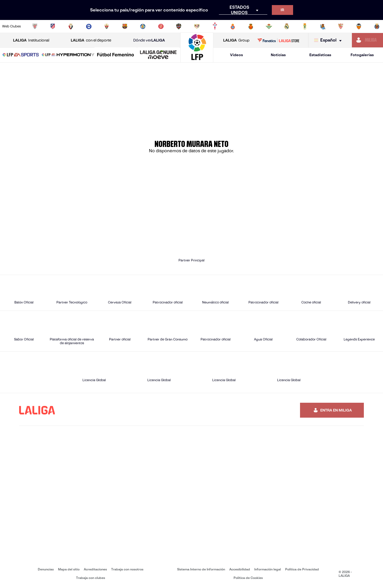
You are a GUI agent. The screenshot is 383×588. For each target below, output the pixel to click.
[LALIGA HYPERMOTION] (68, 55)
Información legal (268, 569)
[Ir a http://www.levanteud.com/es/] (179, 26)
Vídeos (236, 55)
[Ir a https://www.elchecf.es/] (107, 26)
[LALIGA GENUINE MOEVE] (158, 55)
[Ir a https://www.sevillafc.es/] (341, 26)
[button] (21, 55)
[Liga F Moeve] (116, 55)
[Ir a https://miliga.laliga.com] (367, 40)
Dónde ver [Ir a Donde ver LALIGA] (149, 40)
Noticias (278, 55)
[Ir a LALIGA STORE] (278, 40)
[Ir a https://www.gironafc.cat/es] (161, 26)
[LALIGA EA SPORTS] (21, 55)
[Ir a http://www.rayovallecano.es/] (197, 26)
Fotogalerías (362, 55)
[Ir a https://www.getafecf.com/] (143, 26)
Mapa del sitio (69, 569)
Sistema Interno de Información (201, 569)
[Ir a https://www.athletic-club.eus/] (35, 26)
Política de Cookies (248, 578)
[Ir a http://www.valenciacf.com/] (359, 26)
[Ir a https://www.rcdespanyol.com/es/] (233, 26)
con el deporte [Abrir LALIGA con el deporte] (91, 40)
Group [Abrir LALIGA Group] (236, 40)
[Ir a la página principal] (197, 60)
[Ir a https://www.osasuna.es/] (71, 26)
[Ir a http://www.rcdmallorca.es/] (251, 26)
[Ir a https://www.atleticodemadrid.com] (53, 26)
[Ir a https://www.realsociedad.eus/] (323, 26)
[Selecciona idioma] (329, 40)
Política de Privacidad (302, 569)
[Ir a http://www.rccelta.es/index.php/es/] (215, 26)
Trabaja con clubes (91, 578)
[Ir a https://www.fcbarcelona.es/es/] (125, 26)
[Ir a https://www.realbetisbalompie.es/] (269, 26)
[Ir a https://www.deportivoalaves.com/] (89, 26)
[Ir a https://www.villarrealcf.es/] (377, 26)
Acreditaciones (95, 569)
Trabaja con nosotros (127, 569)
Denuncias (46, 569)
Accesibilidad (240, 569)
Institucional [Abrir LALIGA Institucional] (31, 40)
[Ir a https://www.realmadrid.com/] (287, 26)
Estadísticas (320, 55)
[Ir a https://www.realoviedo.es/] (305, 26)
